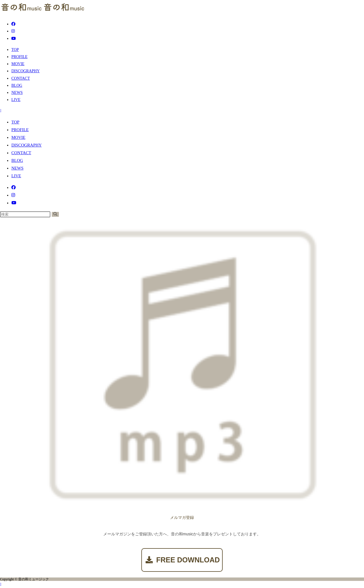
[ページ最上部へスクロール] (1, 584)
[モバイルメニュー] (1, 111)
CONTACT (21, 153)
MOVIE (18, 137)
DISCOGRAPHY (27, 145)
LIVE (16, 176)
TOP (15, 122)
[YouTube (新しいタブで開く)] (14, 39)
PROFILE (20, 130)
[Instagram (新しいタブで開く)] (13, 31)
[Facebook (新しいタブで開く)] (13, 24)
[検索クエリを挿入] (25, 214)
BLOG (17, 160)
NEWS (17, 168)
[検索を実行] (55, 214)
